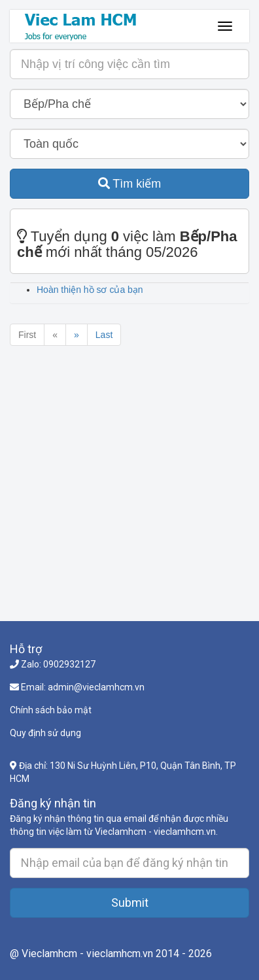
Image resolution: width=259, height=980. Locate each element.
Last (104, 335)
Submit (130, 903)
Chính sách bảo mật (51, 710)
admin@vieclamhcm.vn (96, 687)
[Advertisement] (129, 492)
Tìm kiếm (130, 184)
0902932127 (69, 664)
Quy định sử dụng (45, 733)
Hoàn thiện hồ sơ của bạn (90, 290)
